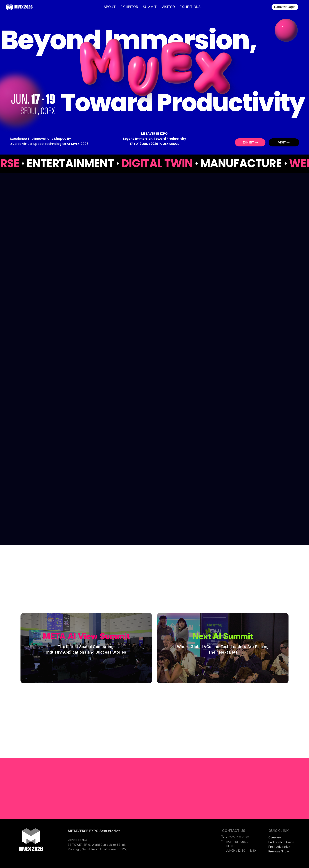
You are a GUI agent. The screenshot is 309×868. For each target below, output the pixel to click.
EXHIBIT (250, 142)
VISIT (284, 142)
